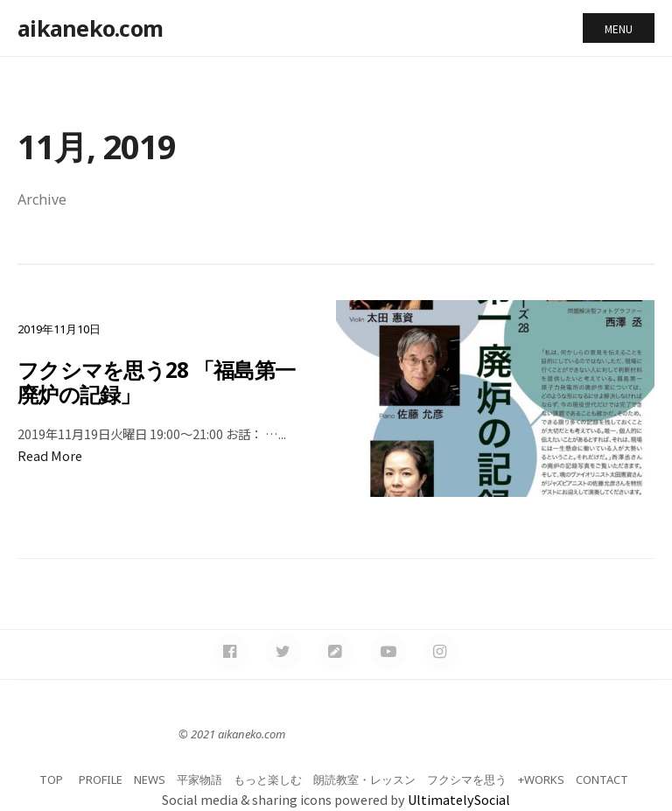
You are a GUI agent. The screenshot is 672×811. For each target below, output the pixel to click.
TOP (51, 780)
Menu (619, 28)
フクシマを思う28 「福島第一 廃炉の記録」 (162, 381)
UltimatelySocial (459, 799)
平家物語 (199, 780)
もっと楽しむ (268, 780)
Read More (50, 455)
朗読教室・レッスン (364, 780)
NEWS (150, 780)
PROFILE (101, 780)
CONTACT (602, 780)
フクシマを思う (467, 780)
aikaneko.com (90, 28)
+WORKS (541, 780)
